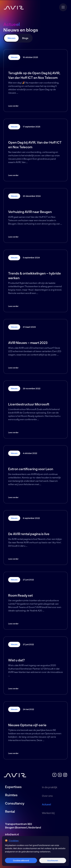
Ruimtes (11, 795)
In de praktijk (50, 787)
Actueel (46, 804)
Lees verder (13, 106)
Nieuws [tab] (12, 38)
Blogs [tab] (25, 38)
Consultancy (15, 803)
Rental (10, 811)
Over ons (47, 796)
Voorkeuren (53, 860)
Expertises (13, 787)
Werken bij (48, 813)
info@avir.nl (12, 834)
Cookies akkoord (21, 860)
